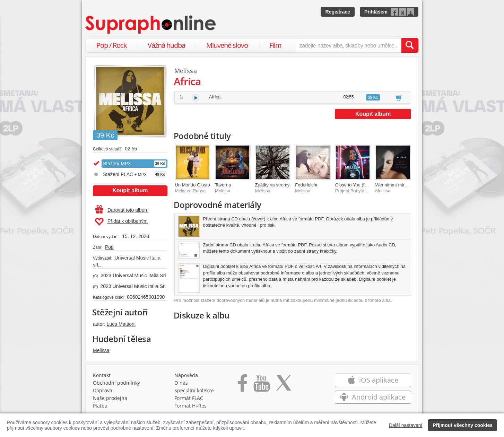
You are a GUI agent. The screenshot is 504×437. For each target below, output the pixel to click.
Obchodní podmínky (116, 383)
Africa (215, 97)
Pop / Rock (112, 45)
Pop (109, 247)
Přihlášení (376, 12)
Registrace (338, 12)
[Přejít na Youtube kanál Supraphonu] (261, 385)
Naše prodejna (110, 398)
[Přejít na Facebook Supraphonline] (242, 385)
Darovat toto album (122, 210)
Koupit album (130, 190)
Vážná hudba (166, 45)
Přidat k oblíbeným (121, 222)
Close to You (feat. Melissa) (363, 185)
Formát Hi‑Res (191, 406)
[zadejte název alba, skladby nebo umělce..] (349, 45)
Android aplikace (373, 397)
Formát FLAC (189, 398)
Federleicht (306, 185)
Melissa (101, 350)
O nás (181, 383)
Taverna (223, 185)
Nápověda (186, 375)
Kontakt (102, 375)
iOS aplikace (373, 380)
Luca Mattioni (121, 324)
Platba (100, 406)
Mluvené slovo (227, 45)
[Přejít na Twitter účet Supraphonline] (284, 385)
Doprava (103, 390)
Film (275, 45)
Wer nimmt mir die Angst (399, 185)
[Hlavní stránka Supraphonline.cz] (151, 25)
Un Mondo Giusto (193, 185)
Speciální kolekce (194, 390)
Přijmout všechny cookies (463, 425)
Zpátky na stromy (272, 185)
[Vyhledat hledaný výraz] (410, 45)
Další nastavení (406, 425)
